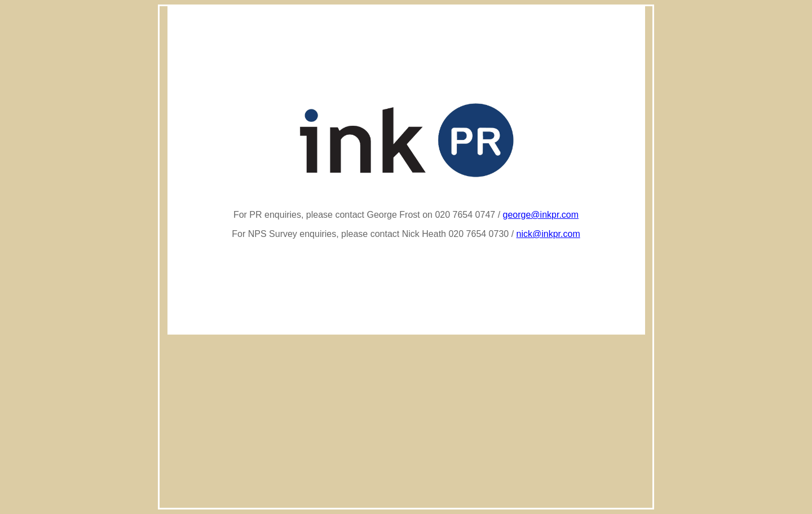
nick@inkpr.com (548, 234)
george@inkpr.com (541, 215)
